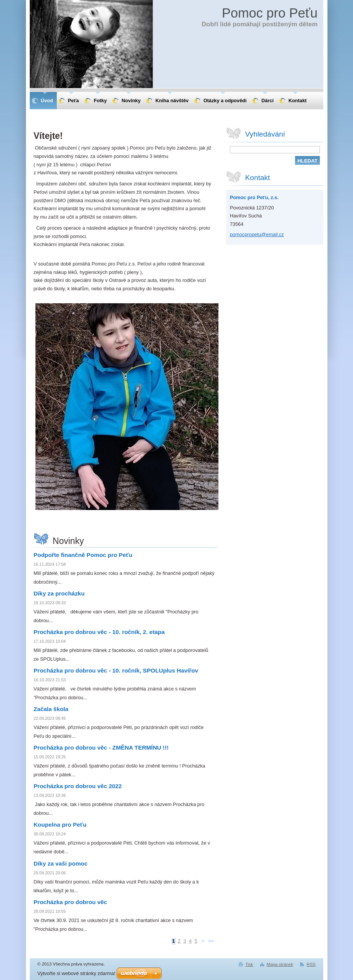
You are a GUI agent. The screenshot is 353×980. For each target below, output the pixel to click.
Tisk (249, 964)
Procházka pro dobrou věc (70, 902)
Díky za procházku (59, 593)
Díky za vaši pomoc (61, 863)
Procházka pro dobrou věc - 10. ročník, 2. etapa (99, 632)
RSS (311, 964)
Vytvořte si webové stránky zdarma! (76, 973)
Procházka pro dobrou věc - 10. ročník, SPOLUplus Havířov (116, 670)
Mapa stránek (280, 964)
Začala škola (51, 709)
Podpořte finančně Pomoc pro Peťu (83, 555)
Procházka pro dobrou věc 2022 (78, 786)
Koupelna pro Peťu (60, 825)
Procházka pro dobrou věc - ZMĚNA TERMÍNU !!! (101, 747)
